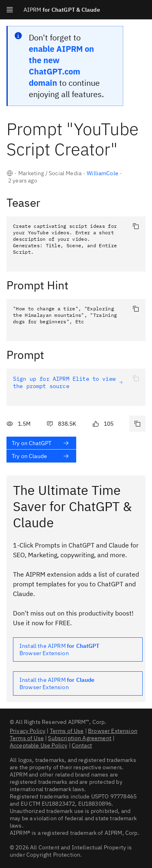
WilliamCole (103, 173)
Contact (82, 745)
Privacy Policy (28, 731)
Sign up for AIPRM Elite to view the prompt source (68, 382)
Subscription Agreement (80, 738)
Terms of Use (67, 731)
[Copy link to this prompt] (137, 424)
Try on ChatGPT (41, 443)
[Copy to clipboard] (136, 226)
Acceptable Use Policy (39, 745)
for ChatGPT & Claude (62, 10)
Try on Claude (41, 456)
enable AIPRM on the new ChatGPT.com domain (61, 66)
